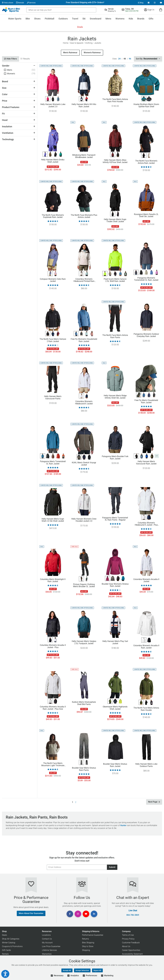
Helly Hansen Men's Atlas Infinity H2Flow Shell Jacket (115, 161)
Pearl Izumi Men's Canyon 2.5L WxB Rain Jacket (115, 280)
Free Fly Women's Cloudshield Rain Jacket (84, 340)
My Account (47, 943)
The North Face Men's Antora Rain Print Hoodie (115, 100)
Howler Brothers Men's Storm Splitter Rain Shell (146, 105)
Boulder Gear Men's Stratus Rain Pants (84, 769)
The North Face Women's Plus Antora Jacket (84, 216)
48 (125, 59)
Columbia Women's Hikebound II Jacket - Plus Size (146, 524)
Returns (85, 939)
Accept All (67, 970)
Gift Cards (6, 950)
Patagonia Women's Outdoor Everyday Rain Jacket (146, 335)
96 (130, 59)
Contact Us (47, 939)
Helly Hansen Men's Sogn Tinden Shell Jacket (115, 221)
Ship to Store (88, 946)
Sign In (149, 10)
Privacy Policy (128, 939)
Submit (112, 867)
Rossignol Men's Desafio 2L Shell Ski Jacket (146, 215)
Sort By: (148, 59)
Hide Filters (10, 59)
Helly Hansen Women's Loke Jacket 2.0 (53, 105)
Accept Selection (82, 970)
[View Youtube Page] (161, 3)
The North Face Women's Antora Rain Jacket (146, 162)
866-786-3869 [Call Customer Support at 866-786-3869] (133, 915)
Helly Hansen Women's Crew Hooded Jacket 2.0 (84, 520)
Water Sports (15, 19)
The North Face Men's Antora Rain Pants (115, 336)
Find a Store (8, 3)
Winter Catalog (9, 943)
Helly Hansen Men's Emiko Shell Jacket (53, 161)
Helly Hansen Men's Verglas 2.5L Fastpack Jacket (84, 642)
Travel (75, 19)
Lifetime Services (49, 950)
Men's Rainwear (70, 53)
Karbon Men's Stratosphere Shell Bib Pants (84, 703)
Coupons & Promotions (12, 946)
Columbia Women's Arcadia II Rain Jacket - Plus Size (53, 708)
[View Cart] (161, 10)
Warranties (47, 954)
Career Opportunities (131, 950)
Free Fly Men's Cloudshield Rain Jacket (146, 401)
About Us (126, 946)
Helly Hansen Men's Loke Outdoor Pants (146, 765)
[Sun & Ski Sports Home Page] (11, 10)
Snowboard (95, 19)
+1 (157, 456)
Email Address (47, 865)
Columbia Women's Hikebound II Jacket (84, 403)
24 (119, 59)
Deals (80, 27)
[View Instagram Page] (155, 3)
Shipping (86, 950)
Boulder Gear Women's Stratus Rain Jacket (115, 585)
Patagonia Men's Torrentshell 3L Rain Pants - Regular (115, 519)
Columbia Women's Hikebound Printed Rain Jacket (84, 280)
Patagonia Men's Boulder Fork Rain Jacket (115, 458)
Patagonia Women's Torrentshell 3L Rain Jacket (146, 279)
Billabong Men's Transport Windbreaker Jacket (84, 156)
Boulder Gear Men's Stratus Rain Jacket (115, 765)
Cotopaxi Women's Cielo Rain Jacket (53, 280)
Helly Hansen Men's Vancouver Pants (53, 398)
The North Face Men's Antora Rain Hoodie (146, 709)
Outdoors (63, 19)
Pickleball (49, 19)
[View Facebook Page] (149, 3)
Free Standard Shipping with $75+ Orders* (85, 3)
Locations (46, 935)
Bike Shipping (88, 943)
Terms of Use (128, 935)
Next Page (154, 802)
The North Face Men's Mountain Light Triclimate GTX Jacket (53, 764)
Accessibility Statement (132, 954)
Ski (84, 19)
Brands (141, 19)
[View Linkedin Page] (94, 914)
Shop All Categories (11, 939)
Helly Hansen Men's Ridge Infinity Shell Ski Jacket (115, 397)
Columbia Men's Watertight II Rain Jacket (53, 580)
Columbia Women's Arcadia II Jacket (146, 580)
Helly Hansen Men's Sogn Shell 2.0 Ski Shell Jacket (53, 520)
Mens (108, 19)
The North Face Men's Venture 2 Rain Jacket (53, 340)
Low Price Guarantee (51, 946)
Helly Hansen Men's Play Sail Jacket (115, 642)
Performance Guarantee (93, 935)
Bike (28, 19)
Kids (131, 19)
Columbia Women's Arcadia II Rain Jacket (146, 647)
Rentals (20, 3)
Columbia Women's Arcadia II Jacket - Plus (53, 646)
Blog (140, 3)
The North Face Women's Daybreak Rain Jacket (53, 216)
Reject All (97, 970)
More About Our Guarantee (31, 913)
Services (31, 3)
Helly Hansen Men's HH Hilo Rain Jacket (84, 105)
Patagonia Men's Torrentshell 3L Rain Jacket (53, 463)
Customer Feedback (131, 943)
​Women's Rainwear (92, 53)
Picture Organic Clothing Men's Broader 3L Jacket (84, 586)
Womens (120, 19)
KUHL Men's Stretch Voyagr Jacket (84, 464)
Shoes (37, 19)
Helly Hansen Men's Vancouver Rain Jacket (146, 463)
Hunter (123, 825)
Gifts (151, 19)
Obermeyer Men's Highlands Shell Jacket (115, 708)
